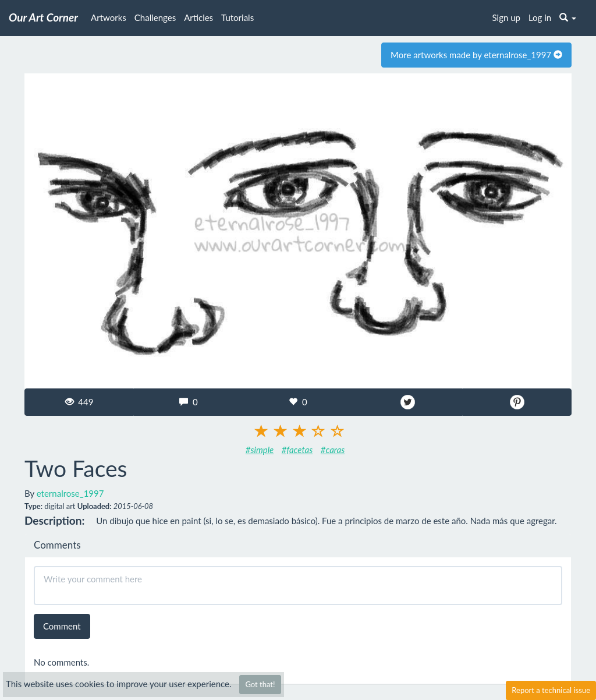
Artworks (109, 17)
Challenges (155, 17)
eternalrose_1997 (70, 493)
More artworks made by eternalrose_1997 (476, 55)
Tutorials (237, 17)
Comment (62, 626)
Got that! (260, 684)
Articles (198, 17)
